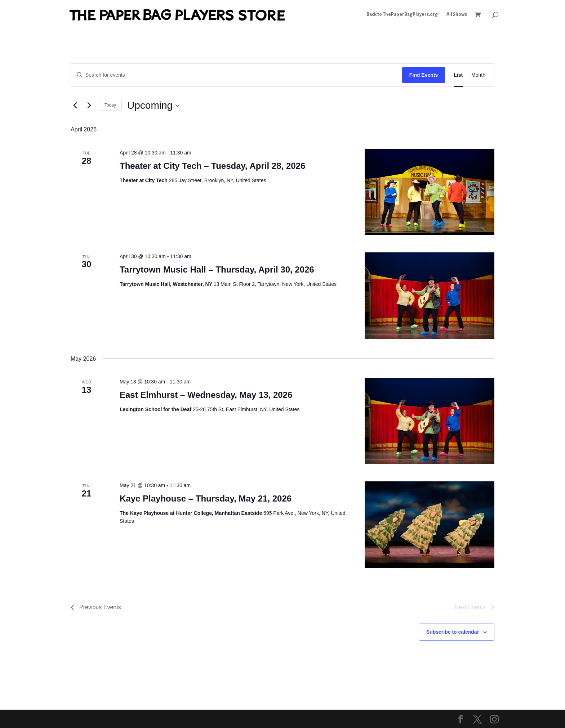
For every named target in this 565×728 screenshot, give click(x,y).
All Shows (457, 14)
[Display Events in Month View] (478, 75)
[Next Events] (89, 105)
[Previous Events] (75, 105)
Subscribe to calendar (453, 632)
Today (110, 105)
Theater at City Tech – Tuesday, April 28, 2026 (212, 166)
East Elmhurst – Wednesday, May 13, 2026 (206, 395)
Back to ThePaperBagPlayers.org (402, 14)
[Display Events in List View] (458, 75)
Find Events (424, 75)
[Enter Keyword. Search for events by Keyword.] (237, 75)
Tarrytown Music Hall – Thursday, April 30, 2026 (217, 269)
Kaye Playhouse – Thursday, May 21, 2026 (206, 498)
